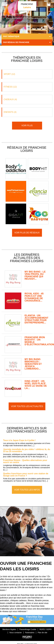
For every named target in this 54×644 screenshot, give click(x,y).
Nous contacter (16, 633)
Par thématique (11, 36)
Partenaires (30, 633)
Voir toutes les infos (27, 490)
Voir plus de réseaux (27, 233)
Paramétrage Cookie (28, 629)
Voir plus (27, 126)
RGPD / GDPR (46, 629)
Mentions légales (9, 629)
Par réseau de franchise (16, 42)
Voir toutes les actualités (27, 406)
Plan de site (42, 633)
